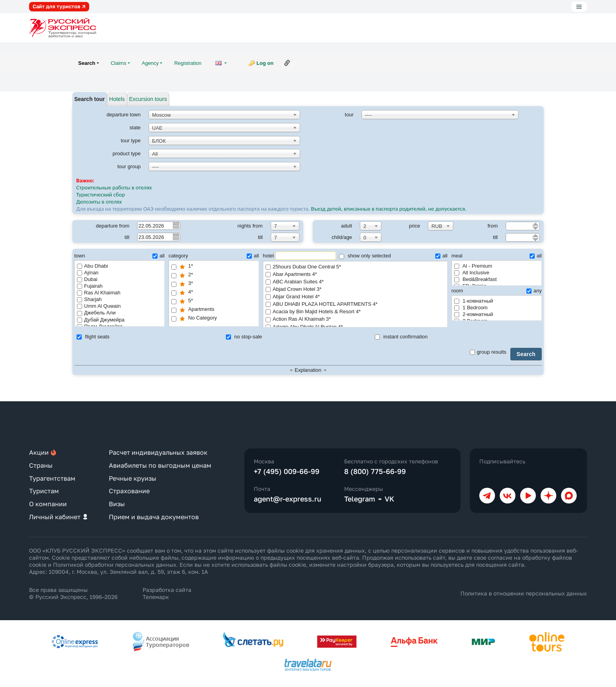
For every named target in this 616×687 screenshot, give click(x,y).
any (534, 291)
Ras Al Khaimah (99, 293)
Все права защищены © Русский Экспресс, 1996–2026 (73, 593)
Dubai (87, 279)
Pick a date (176, 225)
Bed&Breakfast (475, 279)
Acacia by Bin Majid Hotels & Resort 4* (355, 312)
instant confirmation (401, 337)
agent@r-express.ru (288, 499)
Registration (188, 63)
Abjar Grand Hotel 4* (355, 297)
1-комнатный (474, 301)
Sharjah (89, 299)
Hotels (117, 99)
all (159, 256)
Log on (265, 63)
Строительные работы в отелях (114, 187)
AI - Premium (473, 266)
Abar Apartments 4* (355, 275)
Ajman (88, 273)
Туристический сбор (101, 195)
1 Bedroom (471, 308)
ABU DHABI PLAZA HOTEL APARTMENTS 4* (355, 304)
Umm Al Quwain (99, 306)
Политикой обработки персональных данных (115, 565)
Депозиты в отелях (99, 202)
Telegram (360, 499)
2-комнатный (474, 314)
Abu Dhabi (93, 266)
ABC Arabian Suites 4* (355, 282)
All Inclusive (472, 273)
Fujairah (90, 286)
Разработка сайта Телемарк (167, 593)
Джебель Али (96, 313)
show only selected (365, 256)
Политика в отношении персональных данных (524, 593)
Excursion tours (148, 99)
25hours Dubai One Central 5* (355, 267)
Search (526, 354)
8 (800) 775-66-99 (375, 471)
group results (488, 352)
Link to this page (287, 63)
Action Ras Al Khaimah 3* (355, 319)
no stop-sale (244, 337)
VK (390, 499)
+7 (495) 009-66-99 (287, 471)
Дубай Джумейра (101, 320)
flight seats (93, 337)
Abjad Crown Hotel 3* (355, 289)
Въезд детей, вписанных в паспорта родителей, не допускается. (389, 209)
